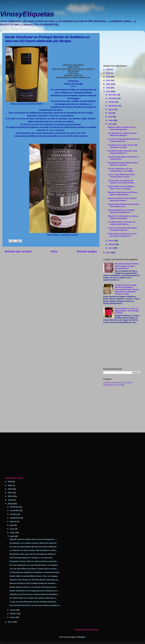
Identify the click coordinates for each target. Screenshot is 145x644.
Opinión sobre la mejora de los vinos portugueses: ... (122, 128)
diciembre (113, 95)
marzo (111, 241)
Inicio (54, 251)
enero (111, 248)
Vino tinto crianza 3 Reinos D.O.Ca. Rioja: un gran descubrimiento (127, 266)
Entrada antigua (87, 251)
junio (111, 117)
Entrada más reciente (18, 251)
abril (111, 124)
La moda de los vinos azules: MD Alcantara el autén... (123, 146)
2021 (108, 80)
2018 (108, 91)
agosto (112, 109)
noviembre (113, 98)
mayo (111, 120)
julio (111, 113)
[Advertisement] (122, 47)
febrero (112, 244)
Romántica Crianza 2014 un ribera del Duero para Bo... (123, 164)
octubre (112, 102)
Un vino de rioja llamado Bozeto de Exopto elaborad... (124, 140)
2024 (108, 73)
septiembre (114, 106)
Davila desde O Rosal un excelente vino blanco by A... (123, 205)
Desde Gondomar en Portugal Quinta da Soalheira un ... (121, 211)
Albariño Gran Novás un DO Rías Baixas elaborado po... (123, 193)
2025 (108, 69)
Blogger (82, 637)
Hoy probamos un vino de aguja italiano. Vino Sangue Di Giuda (127, 311)
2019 (108, 88)
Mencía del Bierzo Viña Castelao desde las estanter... (122, 199)
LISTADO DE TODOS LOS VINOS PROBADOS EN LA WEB (118, 384)
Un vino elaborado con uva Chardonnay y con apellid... (121, 170)
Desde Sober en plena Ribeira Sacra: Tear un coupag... (121, 187)
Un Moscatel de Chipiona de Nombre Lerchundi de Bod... (122, 182)
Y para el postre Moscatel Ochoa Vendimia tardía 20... (122, 229)
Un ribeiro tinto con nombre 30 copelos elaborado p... (122, 223)
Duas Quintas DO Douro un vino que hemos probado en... (122, 235)
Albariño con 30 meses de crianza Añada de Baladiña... (123, 217)
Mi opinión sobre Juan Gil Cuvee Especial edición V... (122, 152)
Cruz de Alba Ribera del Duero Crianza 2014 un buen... (121, 176)
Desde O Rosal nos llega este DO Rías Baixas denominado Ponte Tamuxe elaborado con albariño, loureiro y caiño (127, 290)
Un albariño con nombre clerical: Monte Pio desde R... (123, 134)
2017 (108, 253)
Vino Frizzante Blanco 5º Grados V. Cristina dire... (32, 558)
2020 (108, 84)
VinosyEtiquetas (27, 14)
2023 (108, 77)
